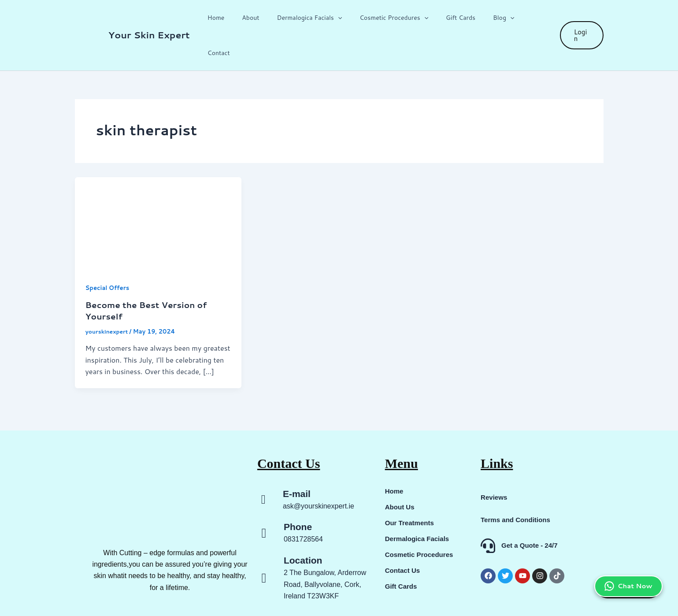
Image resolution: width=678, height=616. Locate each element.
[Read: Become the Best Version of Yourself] (158, 188)
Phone (298, 492)
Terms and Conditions (518, 484)
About (266, 18)
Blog (498, 18)
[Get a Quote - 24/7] (488, 510)
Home (237, 18)
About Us (401, 472)
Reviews (495, 462)
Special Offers (109, 253)
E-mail (297, 458)
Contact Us (404, 535)
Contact (532, 18)
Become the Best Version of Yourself (150, 275)
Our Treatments (411, 488)
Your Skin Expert (149, 18)
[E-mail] (263, 465)
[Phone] (264, 498)
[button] (348, 18)
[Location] (264, 543)
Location (303, 525)
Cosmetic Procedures (399, 18)
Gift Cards (460, 18)
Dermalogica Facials (319, 18)
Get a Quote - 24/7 (530, 510)
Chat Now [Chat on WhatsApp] (625, 556)
